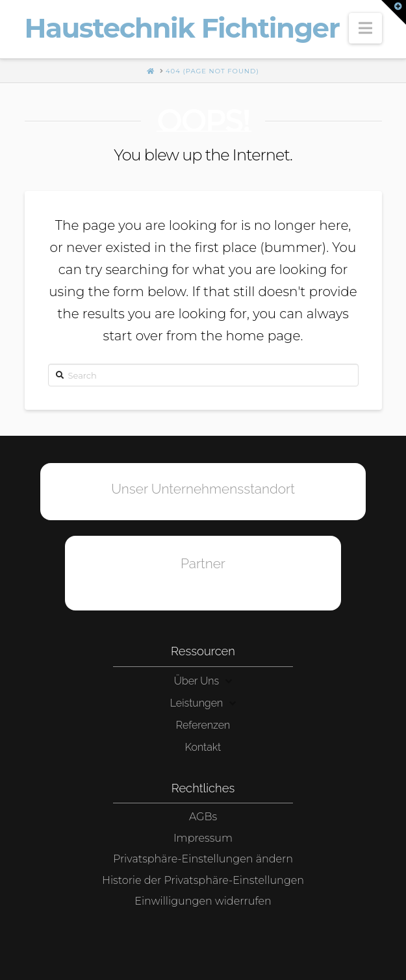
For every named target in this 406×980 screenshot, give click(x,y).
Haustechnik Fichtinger (182, 28)
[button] (365, 28)
